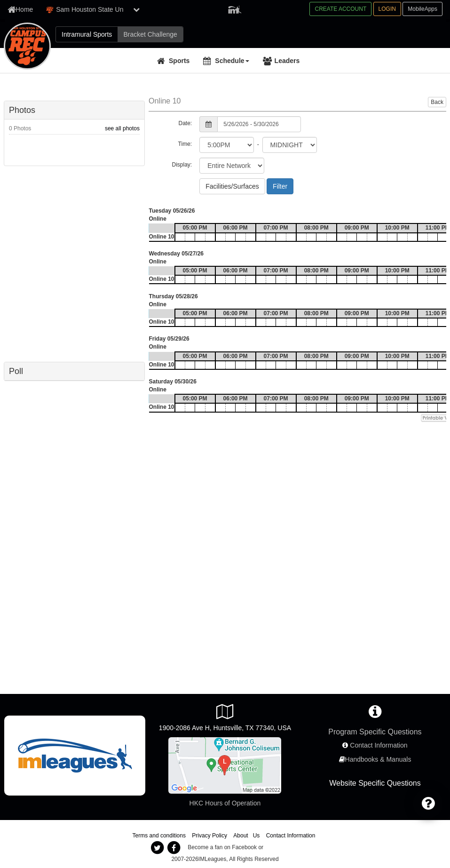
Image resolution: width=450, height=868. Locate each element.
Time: (185, 144)
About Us (246, 836)
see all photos (122, 128)
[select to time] (290, 145)
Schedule (232, 61)
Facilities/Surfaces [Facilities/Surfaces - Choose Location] (232, 186)
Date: (185, 123)
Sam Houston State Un (84, 10)
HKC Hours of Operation (225, 803)
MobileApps (422, 9)
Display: (182, 165)
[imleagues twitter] (158, 848)
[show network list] (136, 9)
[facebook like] (74, 263)
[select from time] (227, 145)
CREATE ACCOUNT (340, 9)
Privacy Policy (209, 836)
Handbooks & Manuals (378, 759)
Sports (179, 61)
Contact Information (379, 745)
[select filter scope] (232, 166)
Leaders (287, 61)
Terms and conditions (159, 836)
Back (437, 102)
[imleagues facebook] (174, 848)
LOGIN (387, 9)
